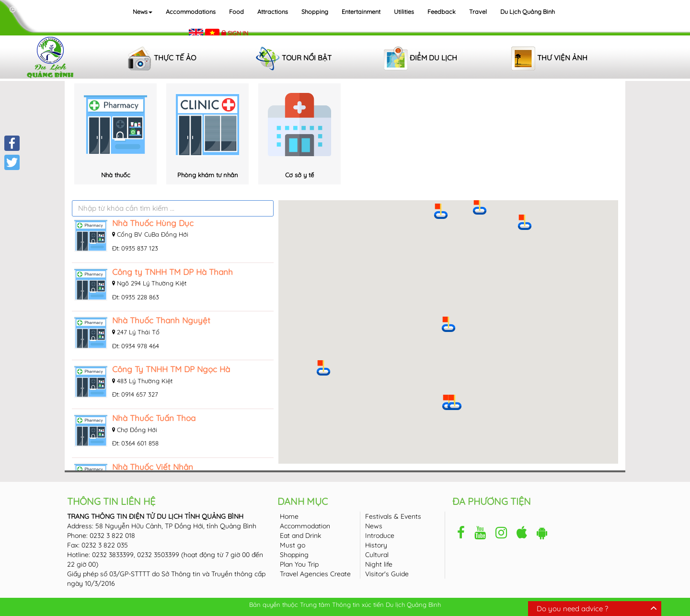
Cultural (377, 555)
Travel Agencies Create (315, 574)
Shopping (315, 11)
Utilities (404, 11)
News (143, 11)
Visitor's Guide (387, 574)
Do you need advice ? (572, 609)
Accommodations (191, 11)
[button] (448, 324)
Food (236, 11)
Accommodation (305, 526)
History (376, 545)
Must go (293, 545)
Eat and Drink (300, 536)
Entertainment (361, 11)
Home (289, 516)
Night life (379, 564)
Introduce (380, 536)
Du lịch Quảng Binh (528, 11)
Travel (478, 11)
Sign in (238, 33)
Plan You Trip (299, 564)
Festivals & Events (393, 516)
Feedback (442, 11)
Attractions (273, 11)
